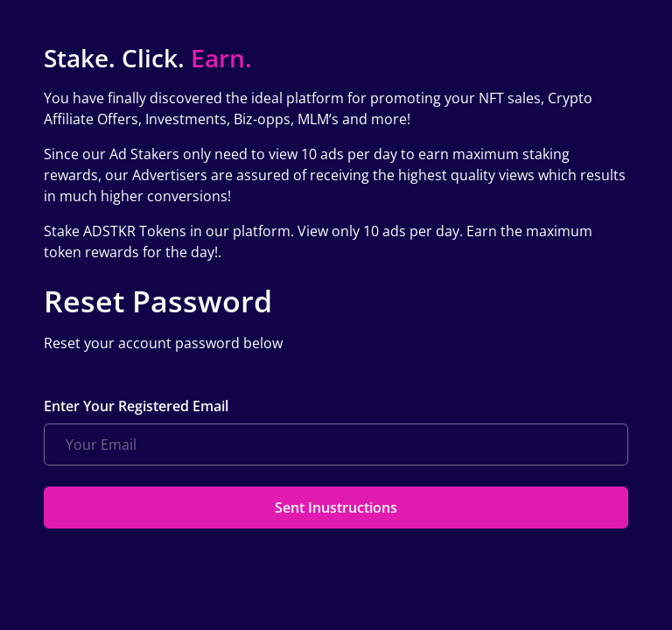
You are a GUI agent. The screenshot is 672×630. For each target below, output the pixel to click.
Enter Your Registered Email (136, 406)
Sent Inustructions (336, 507)
